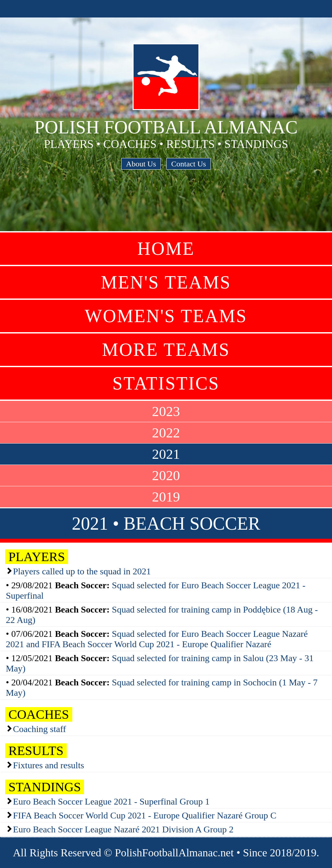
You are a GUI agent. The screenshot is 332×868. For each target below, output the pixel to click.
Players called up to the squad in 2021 (82, 571)
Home (166, 249)
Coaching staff (40, 729)
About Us (141, 164)
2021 (166, 454)
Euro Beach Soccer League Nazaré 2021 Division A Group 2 (123, 829)
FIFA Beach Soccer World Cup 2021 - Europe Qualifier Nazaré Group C (145, 815)
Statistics (166, 383)
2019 (166, 497)
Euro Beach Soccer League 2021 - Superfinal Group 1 (111, 801)
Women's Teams (166, 316)
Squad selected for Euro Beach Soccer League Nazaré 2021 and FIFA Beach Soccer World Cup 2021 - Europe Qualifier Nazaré (157, 639)
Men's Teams (166, 282)
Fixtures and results (48, 765)
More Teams (166, 350)
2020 (166, 475)
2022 (166, 433)
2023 (166, 411)
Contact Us (189, 164)
